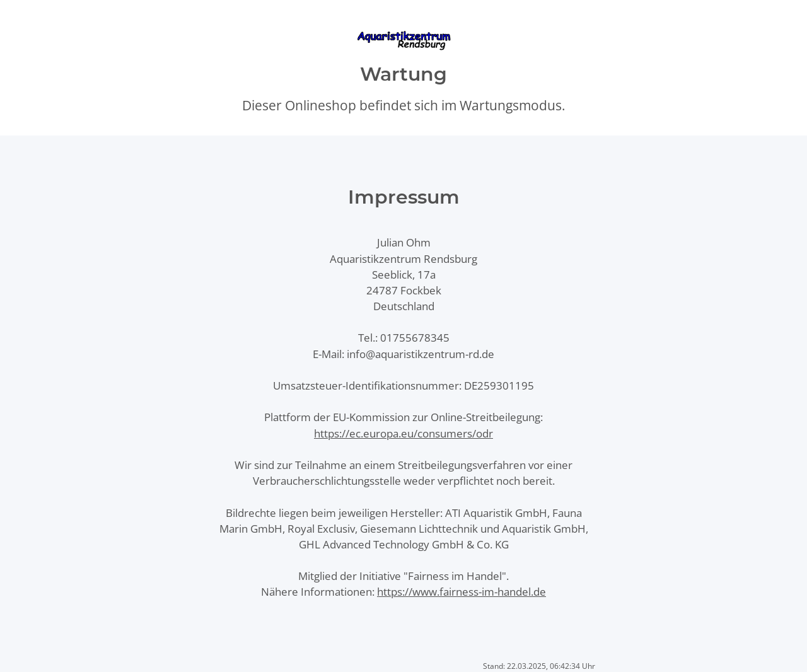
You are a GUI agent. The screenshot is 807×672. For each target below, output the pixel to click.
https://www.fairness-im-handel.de (462, 592)
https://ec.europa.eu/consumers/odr (403, 433)
